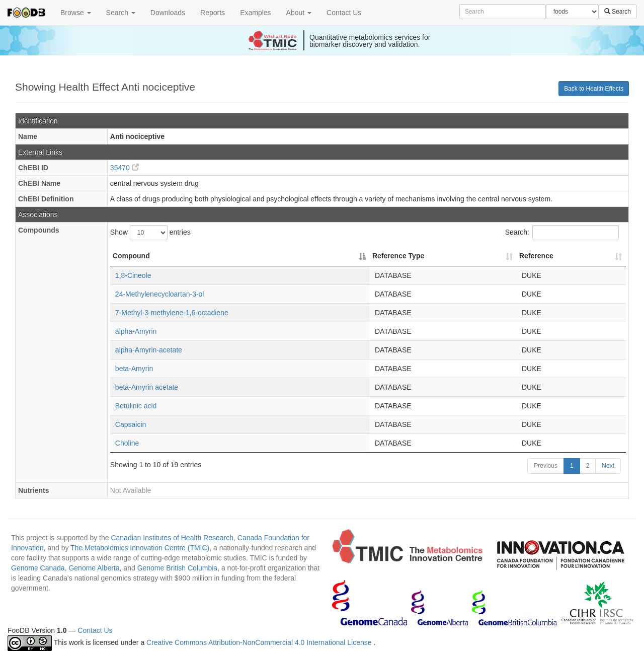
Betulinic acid (136, 406)
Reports (213, 13)
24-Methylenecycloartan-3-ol (160, 294)
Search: (562, 233)
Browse (76, 13)
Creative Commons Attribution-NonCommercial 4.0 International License (260, 643)
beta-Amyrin (134, 369)
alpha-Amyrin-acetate (149, 350)
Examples (255, 13)
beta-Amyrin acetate (147, 387)
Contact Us (344, 13)
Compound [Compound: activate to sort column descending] (131, 256)
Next (608, 466)
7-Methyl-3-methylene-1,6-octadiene (172, 313)
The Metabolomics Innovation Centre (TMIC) (140, 548)
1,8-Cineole (133, 275)
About (299, 13)
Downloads (168, 13)
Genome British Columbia (178, 568)
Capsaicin (131, 424)
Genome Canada (38, 568)
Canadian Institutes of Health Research (172, 538)
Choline (127, 443)
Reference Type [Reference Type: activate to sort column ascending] (398, 256)
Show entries (150, 233)
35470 (125, 168)
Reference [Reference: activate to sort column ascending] (536, 256)
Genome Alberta (94, 568)
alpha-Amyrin (136, 331)
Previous (546, 466)
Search (121, 13)
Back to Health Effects (594, 89)
